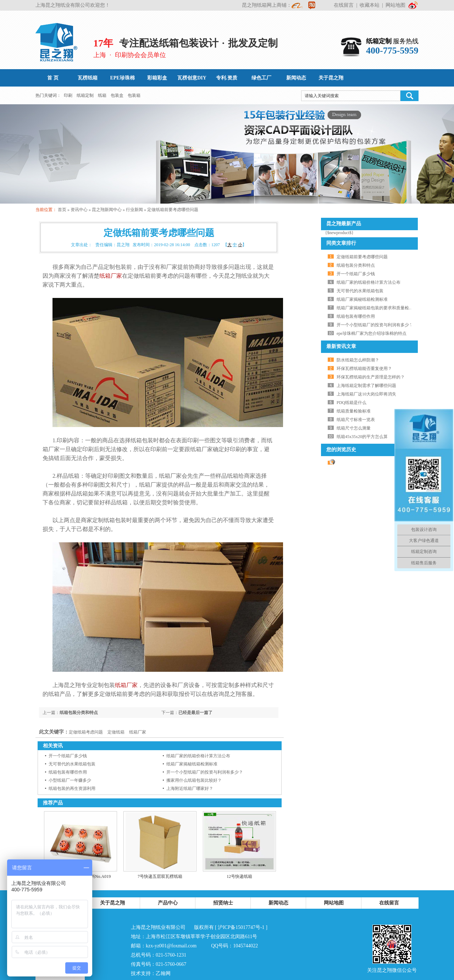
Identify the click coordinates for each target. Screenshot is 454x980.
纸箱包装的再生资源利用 (72, 788)
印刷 (68, 95)
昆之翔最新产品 (344, 224)
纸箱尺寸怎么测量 (354, 428)
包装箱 (134, 95)
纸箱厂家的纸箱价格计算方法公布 (198, 756)
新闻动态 (278, 903)
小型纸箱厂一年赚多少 (70, 780)
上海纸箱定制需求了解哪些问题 (366, 386)
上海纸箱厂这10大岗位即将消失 (366, 394)
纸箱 (102, 95)
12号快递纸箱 (239, 876)
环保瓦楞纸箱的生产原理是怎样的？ (371, 377)
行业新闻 (134, 210)
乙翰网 (163, 973)
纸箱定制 (85, 95)
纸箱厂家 (111, 276)
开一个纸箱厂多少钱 (68, 756)
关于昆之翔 (112, 903)
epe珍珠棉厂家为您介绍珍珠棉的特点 (372, 333)
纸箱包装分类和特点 (79, 713)
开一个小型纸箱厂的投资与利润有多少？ (205, 772)
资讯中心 (79, 210)
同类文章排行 (341, 243)
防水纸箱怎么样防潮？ (358, 360)
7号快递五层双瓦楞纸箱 (160, 876)
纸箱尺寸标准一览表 (356, 420)
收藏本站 (370, 5)
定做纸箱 (116, 732)
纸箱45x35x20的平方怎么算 (362, 437)
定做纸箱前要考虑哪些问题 (173, 210)
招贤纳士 (223, 903)
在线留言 (344, 5)
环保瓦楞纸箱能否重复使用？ (364, 369)
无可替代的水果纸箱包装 (72, 764)
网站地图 (395, 5)
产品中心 (168, 903)
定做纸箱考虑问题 (86, 732)
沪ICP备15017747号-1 (241, 927)
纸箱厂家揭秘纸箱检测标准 (192, 764)
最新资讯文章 (341, 346)
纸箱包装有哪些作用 (68, 772)
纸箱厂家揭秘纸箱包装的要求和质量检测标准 (379, 308)
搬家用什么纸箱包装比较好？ (194, 780)
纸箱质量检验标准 (354, 411)
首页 (62, 210)
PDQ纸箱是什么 (351, 403)
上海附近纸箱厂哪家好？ (190, 788)
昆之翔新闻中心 (107, 210)
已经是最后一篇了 (195, 713)
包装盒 (117, 95)
